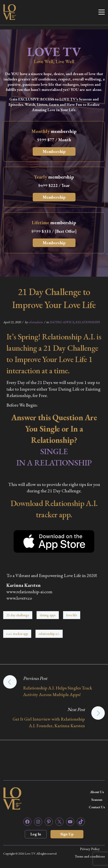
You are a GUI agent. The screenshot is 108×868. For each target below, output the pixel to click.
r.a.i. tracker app (17, 634)
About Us (97, 792)
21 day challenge (18, 615)
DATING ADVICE (62, 322)
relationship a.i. (49, 634)
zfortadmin (36, 322)
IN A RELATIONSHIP (54, 463)
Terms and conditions (90, 856)
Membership (54, 151)
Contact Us (97, 807)
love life (72, 615)
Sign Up (67, 834)
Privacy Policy (90, 849)
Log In (36, 834)
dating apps (48, 615)
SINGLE (54, 451)
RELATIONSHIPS (87, 322)
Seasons (97, 800)
